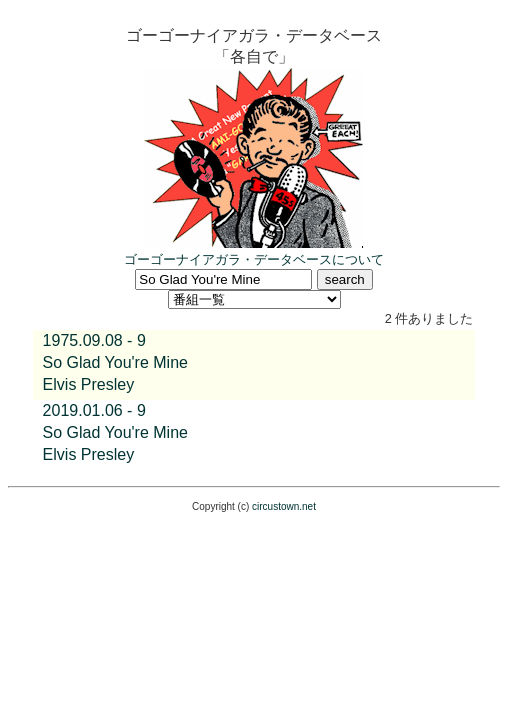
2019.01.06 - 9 (94, 410)
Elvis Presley (89, 384)
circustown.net (284, 506)
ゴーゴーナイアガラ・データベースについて (254, 259)
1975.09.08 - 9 (94, 340)
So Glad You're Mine (115, 362)
